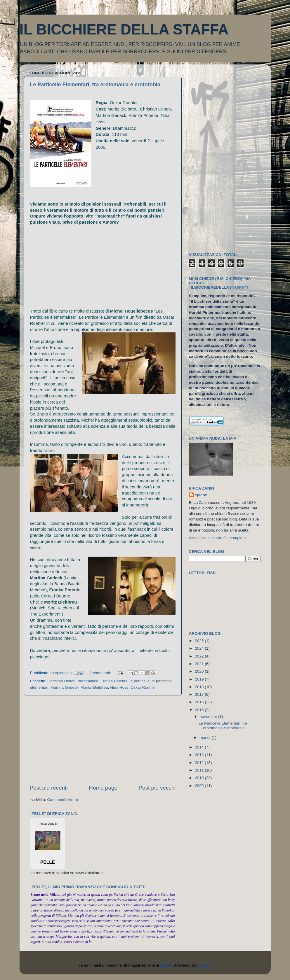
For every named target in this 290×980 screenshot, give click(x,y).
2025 (200, 641)
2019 (200, 679)
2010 (200, 778)
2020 (200, 671)
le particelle (140, 681)
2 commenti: (101, 673)
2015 (200, 710)
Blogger (204, 965)
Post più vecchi (157, 788)
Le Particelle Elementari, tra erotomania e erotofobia (95, 85)
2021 (200, 664)
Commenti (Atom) (63, 800)
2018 (200, 687)
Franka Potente (114, 681)
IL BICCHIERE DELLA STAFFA (124, 29)
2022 (200, 656)
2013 (200, 755)
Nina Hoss (119, 687)
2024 (200, 648)
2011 (200, 770)
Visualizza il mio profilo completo (217, 538)
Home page (103, 788)
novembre (209, 717)
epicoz (201, 495)
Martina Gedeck (64, 687)
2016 (200, 702)
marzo (206, 738)
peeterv (166, 965)
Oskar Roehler (143, 687)
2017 (200, 694)
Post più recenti (49, 788)
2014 (200, 747)
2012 (200, 763)
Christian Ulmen (62, 681)
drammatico (88, 681)
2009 (200, 786)
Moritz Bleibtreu (94, 687)
